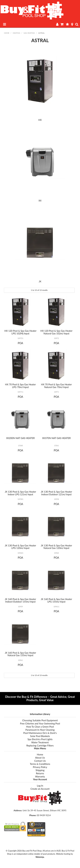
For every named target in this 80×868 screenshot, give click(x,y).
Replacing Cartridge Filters (40, 745)
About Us (40, 758)
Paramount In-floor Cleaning (40, 730)
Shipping (40, 770)
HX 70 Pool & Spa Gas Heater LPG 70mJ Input (20, 386)
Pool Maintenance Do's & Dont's (40, 733)
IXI (40, 201)
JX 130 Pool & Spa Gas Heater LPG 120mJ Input (20, 547)
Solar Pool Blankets (40, 736)
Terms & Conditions (40, 764)
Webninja (40, 857)
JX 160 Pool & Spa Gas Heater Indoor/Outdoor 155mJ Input (20, 600)
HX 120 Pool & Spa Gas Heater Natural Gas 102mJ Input (56, 332)
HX (40, 120)
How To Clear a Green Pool (40, 727)
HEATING (16, 33)
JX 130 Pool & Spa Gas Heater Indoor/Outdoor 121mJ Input (57, 493)
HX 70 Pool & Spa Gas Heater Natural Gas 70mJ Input (56, 386)
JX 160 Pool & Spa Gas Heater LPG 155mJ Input (57, 600)
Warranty (40, 776)
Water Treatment (40, 742)
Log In (40, 786)
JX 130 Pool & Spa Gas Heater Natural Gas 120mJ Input (57, 547)
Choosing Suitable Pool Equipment (40, 720)
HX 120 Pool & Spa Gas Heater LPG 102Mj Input (20, 332)
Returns (40, 773)
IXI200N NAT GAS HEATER (20, 438)
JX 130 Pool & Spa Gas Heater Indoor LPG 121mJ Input (20, 493)
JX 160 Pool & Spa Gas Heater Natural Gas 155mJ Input (20, 654)
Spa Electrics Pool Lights (40, 739)
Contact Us (40, 761)
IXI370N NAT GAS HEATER (56, 438)
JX (40, 281)
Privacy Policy (40, 767)
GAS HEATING (29, 33)
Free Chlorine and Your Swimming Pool (40, 723)
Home (7, 33)
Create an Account (40, 789)
